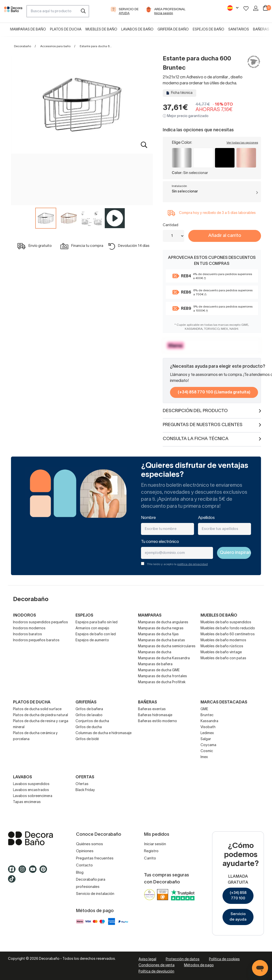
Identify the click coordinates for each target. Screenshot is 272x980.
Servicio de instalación (95, 894)
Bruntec (207, 715)
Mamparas (150, 616)
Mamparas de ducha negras (161, 628)
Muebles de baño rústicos (222, 646)
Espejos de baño (208, 30)
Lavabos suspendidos (31, 784)
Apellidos (206, 518)
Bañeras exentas (152, 709)
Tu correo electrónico (160, 542)
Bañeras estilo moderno (157, 721)
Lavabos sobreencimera (33, 796)
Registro (151, 851)
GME (204, 709)
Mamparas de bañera (155, 664)
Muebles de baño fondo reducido (228, 628)
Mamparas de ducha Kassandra (164, 658)
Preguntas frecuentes (95, 858)
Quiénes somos (89, 844)
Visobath (208, 727)
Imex (204, 757)
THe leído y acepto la (177, 564)
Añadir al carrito (225, 236)
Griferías (86, 702)
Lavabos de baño (137, 30)
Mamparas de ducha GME (159, 670)
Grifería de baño (173, 30)
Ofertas (82, 784)
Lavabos (22, 777)
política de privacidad (192, 564)
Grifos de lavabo (89, 715)
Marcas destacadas (224, 702)
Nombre (148, 518)
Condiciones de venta (156, 965)
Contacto (84, 865)
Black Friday (85, 790)
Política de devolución (156, 972)
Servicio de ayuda (238, 917)
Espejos (84, 616)
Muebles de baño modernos (223, 640)
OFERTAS (85, 777)
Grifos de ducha (89, 727)
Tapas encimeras (27, 802)
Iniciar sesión (155, 844)
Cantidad (170, 225)
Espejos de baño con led (96, 634)
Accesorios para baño (55, 46)
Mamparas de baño (28, 30)
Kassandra (209, 721)
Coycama (208, 745)
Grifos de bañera (89, 709)
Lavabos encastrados (31, 790)
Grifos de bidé (87, 739)
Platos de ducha (66, 30)
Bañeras (261, 30)
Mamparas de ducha (155, 652)
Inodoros (24, 616)
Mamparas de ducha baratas (161, 640)
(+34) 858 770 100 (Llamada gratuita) (214, 392)
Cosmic (207, 751)
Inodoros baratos (27, 634)
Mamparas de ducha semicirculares (167, 646)
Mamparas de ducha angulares (163, 622)
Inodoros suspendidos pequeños (40, 622)
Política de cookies (224, 959)
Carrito (150, 858)
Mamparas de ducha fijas (158, 634)
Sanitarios (239, 30)
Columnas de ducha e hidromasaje (103, 733)
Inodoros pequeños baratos (36, 640)
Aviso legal (147, 959)
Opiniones (85, 851)
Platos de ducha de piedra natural (40, 715)
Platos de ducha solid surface (37, 709)
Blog (80, 873)
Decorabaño (22, 46)
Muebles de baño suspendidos (226, 622)
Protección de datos (183, 959)
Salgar (206, 739)
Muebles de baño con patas (223, 658)
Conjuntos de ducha (92, 721)
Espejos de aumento (92, 640)
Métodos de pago (199, 965)
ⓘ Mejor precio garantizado (186, 116)
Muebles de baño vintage (221, 652)
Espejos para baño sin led (96, 622)
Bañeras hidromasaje (155, 715)
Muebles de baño (101, 30)
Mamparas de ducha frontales (162, 676)
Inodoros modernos (29, 628)
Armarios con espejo (92, 628)
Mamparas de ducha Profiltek (162, 682)
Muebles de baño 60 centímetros (228, 634)
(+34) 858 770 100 (238, 896)
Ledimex (207, 733)
